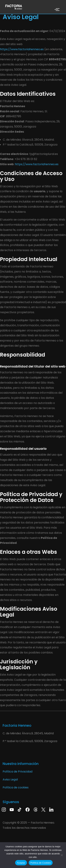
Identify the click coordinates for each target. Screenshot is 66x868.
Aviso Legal (10, 779)
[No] (62, 855)
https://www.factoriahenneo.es (22, 49)
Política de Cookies (41, 863)
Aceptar (21, 863)
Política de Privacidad (18, 772)
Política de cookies (16, 787)
